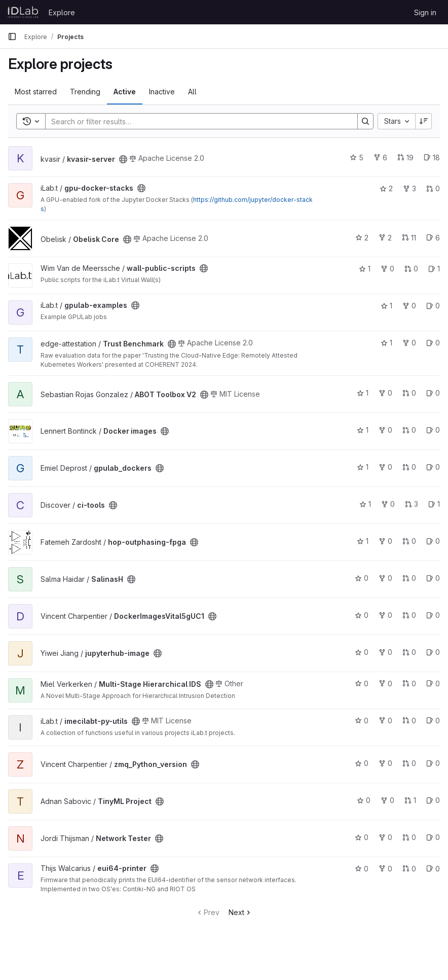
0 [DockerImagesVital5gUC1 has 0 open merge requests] (409, 615)
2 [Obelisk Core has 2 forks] (385, 238)
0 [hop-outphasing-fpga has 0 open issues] (433, 541)
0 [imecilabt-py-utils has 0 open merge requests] (409, 721)
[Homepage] (23, 12)
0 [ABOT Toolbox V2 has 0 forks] (385, 393)
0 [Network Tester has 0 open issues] (433, 837)
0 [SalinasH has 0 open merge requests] (409, 578)
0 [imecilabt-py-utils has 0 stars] (362, 721)
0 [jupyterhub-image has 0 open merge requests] (409, 652)
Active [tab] (125, 92)
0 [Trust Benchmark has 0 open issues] (433, 343)
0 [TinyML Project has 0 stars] (364, 800)
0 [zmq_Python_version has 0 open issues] (433, 763)
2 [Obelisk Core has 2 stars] (362, 238)
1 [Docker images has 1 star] (363, 430)
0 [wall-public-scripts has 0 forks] (387, 269)
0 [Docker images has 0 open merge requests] (409, 430)
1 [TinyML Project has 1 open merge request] (410, 800)
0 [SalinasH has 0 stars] (362, 578)
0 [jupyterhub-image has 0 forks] (385, 652)
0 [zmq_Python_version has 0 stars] (362, 763)
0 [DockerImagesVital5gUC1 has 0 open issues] (433, 615)
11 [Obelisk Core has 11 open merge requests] (409, 238)
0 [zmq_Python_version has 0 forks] (385, 763)
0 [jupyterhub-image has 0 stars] (362, 652)
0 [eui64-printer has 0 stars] (362, 869)
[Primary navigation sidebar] (12, 37)
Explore (62, 12)
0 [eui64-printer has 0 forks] (385, 869)
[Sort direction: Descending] (424, 121)
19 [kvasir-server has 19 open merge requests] (405, 157)
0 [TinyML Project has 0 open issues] (433, 800)
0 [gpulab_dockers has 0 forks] (385, 467)
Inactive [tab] (162, 92)
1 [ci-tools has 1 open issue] (434, 504)
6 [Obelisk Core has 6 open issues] (433, 238)
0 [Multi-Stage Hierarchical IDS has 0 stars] (362, 684)
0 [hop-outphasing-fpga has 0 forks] (385, 541)
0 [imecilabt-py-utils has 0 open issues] (433, 721)
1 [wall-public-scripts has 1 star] (365, 269)
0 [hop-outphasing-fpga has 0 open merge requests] (409, 541)
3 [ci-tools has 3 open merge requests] (412, 504)
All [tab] (192, 92)
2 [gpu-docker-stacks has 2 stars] (386, 188)
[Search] (196, 121)
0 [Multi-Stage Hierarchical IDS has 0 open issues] (433, 684)
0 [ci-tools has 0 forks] (388, 504)
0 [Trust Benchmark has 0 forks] (409, 343)
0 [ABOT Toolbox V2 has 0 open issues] (433, 393)
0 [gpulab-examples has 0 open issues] (433, 306)
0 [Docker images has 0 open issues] (433, 430)
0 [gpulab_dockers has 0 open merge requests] (409, 467)
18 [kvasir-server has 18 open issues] (432, 157)
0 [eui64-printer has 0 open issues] (433, 869)
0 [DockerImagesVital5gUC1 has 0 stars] (362, 615)
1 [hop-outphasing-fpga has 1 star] (363, 541)
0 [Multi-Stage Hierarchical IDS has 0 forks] (385, 684)
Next (240, 912)
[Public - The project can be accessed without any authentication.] (123, 159)
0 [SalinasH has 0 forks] (385, 578)
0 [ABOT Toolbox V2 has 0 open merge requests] (409, 393)
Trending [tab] (85, 92)
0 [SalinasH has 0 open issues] (433, 578)
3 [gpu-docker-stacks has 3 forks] (409, 188)
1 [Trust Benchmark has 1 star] (386, 343)
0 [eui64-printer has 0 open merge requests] (409, 869)
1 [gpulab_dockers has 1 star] (363, 467)
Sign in (425, 12)
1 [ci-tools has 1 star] (365, 504)
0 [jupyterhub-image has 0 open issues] (433, 652)
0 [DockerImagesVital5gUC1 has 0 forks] (385, 615)
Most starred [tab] (36, 92)
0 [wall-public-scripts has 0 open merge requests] (411, 269)
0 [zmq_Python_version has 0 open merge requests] (409, 763)
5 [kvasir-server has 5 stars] (357, 157)
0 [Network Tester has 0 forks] (385, 837)
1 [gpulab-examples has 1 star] (386, 306)
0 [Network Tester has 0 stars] (362, 837)
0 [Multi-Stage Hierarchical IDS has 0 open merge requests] (409, 684)
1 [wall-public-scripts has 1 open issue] (434, 269)
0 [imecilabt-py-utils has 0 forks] (385, 721)
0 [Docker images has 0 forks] (385, 430)
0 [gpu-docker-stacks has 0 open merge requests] (433, 188)
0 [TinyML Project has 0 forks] (387, 800)
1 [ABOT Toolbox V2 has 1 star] (363, 393)
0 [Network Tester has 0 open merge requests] (409, 837)
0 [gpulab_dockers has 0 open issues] (433, 467)
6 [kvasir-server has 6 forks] (380, 157)
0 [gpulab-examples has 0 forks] (409, 306)
